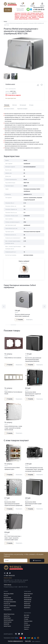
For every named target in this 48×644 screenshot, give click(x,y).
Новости (26, 629)
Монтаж (15, 105)
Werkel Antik (27, 596)
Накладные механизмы (10, 602)
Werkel (5, 21)
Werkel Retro (27, 608)
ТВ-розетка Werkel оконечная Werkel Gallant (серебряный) (22, 315)
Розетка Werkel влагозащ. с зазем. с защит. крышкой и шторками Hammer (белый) (13, 428)
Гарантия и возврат (22, 109)
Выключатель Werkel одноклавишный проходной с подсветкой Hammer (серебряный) (13, 504)
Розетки (6, 596)
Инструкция (23, 105)
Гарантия (26, 617)
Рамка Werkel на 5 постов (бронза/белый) (13, 393)
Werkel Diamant (28, 598)
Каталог (6, 10)
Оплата (26, 623)
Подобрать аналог (10, 84)
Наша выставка (28, 621)
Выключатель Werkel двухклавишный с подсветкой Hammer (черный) (33, 394)
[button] (4, 307)
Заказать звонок (37, 11)
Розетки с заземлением (10, 606)
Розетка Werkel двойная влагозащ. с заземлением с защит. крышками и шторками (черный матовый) (34, 469)
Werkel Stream (7, 618)
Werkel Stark (27, 604)
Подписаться (37, 561)
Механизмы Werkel (9, 594)
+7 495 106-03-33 (39, 10)
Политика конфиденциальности (15, 641)
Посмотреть (29, 320)
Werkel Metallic (28, 600)
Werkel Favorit (27, 602)
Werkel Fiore (7, 616)
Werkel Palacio (7, 626)
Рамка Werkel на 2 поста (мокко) (13, 358)
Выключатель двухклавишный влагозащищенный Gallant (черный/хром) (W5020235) (33, 360)
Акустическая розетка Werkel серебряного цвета (12, 469)
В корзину (19, 320)
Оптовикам (27, 625)
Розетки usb (7, 604)
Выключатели (7, 598)
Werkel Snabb (27, 606)
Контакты (27, 627)
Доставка (27, 615)
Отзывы (31, 105)
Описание (7, 105)
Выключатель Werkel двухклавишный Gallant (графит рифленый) (33, 504)
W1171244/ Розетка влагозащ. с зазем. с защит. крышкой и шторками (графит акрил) (13, 538)
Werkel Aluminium (28, 594)
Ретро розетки (8, 610)
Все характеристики (11, 98)
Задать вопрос (24, 276)
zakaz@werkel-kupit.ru (38, 7)
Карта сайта (28, 641)
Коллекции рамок (8, 600)
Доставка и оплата (9, 109)
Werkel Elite (7, 624)
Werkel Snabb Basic (9, 620)
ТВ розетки (7, 608)
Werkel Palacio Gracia (9, 614)
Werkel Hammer (8, 622)
